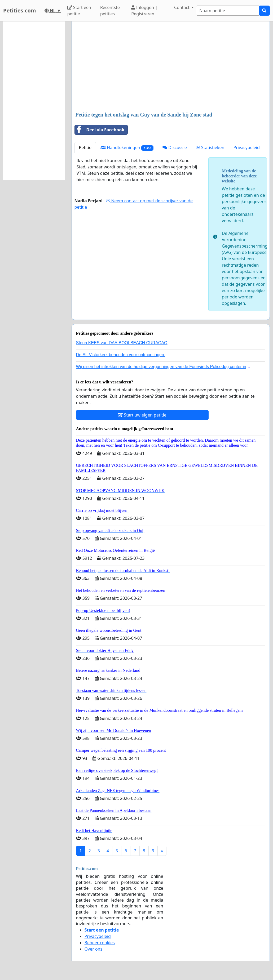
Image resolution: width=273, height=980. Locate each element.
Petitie (85, 147)
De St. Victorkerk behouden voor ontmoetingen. (121, 355)
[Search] (227, 11)
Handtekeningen (127, 148)
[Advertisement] (171, 67)
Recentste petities (110, 11)
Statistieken (210, 147)
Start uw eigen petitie (142, 415)
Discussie (175, 147)
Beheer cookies (100, 943)
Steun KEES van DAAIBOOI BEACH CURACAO (122, 343)
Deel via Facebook (100, 130)
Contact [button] (182, 7)
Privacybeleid (246, 147)
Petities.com (20, 10)
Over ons (94, 949)
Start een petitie (79, 11)
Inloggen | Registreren (144, 11)
